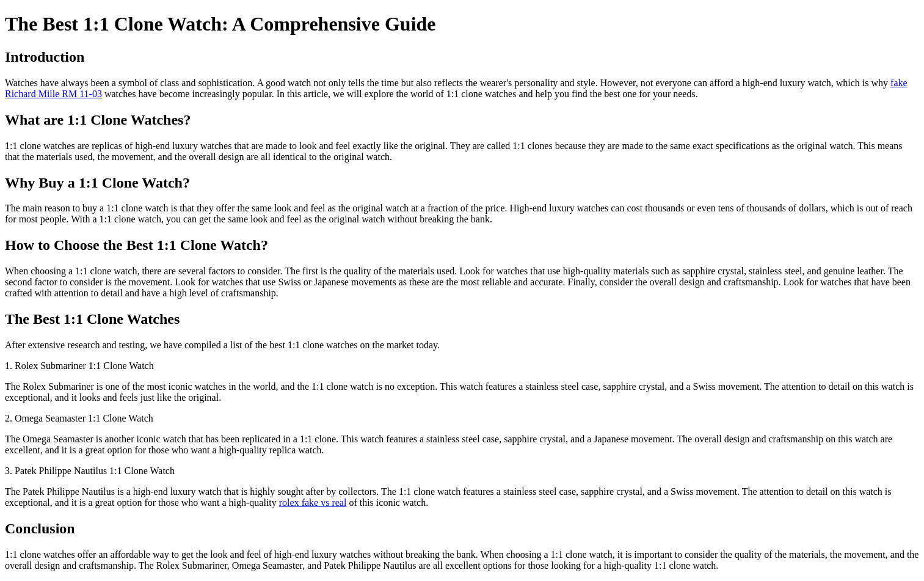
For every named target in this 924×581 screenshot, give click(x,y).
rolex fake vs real (313, 502)
